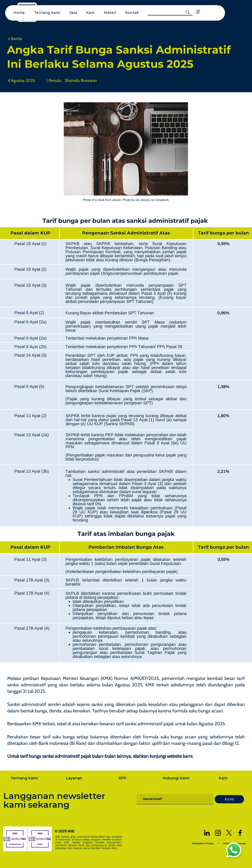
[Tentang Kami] (25, 778)
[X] (229, 833)
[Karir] (224, 778)
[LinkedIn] (207, 833)
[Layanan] (75, 778)
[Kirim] (229, 799)
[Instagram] (218, 833)
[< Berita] (25, 39)
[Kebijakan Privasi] (203, 843)
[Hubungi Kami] (177, 778)
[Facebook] (240, 833)
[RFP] (123, 778)
